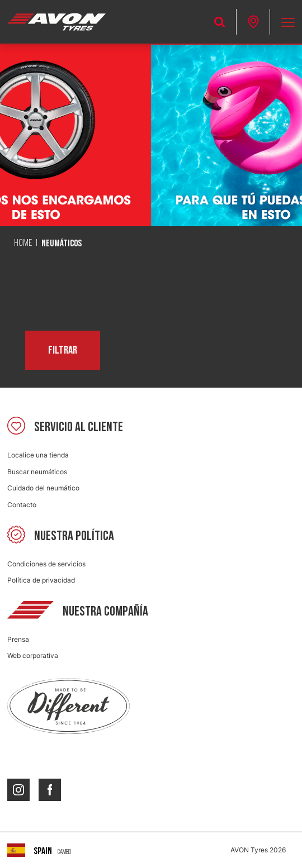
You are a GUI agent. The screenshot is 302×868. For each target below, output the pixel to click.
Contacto (22, 505)
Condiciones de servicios (46, 564)
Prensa (18, 639)
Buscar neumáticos (37, 472)
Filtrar (63, 350)
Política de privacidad (41, 580)
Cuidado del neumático (43, 488)
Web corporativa (33, 655)
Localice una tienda (38, 455)
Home (23, 243)
